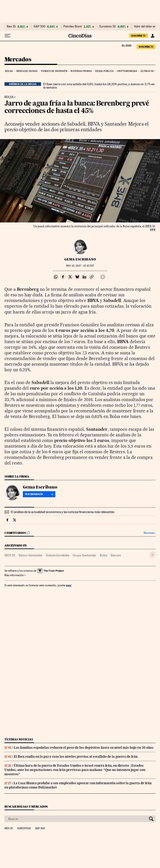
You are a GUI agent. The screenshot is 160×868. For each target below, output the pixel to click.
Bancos (116, 555)
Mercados (18, 60)
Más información (15, 575)
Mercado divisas (27, 71)
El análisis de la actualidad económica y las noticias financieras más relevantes (63, 512)
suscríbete (138, 36)
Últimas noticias (19, 739)
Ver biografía (39, 494)
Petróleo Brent (73, 27)
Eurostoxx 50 (108, 27)
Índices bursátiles (58, 555)
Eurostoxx (24, 828)
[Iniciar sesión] (152, 36)
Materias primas (81, 71)
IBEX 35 (10, 555)
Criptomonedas (127, 71)
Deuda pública (104, 71)
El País (126, 45)
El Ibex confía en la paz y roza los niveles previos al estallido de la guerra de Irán (76, 757)
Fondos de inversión (54, 71)
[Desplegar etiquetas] (152, 555)
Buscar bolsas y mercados (26, 807)
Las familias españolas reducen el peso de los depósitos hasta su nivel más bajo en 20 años (84, 748)
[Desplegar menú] (8, 36)
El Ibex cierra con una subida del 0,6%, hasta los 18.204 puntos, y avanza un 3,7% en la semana (99, 86)
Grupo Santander (84, 555)
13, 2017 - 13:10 (80, 266)
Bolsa (9, 71)
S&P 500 (39, 27)
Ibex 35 (11, 27)
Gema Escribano (80, 259)
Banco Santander (31, 555)
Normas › (150, 533)
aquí (69, 585)
